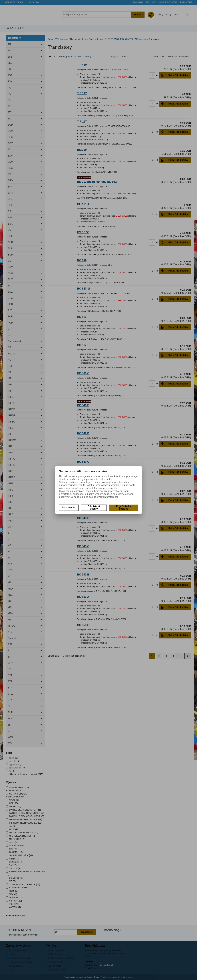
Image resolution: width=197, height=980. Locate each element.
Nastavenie (69, 508)
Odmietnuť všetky (94, 508)
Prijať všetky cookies (124, 508)
